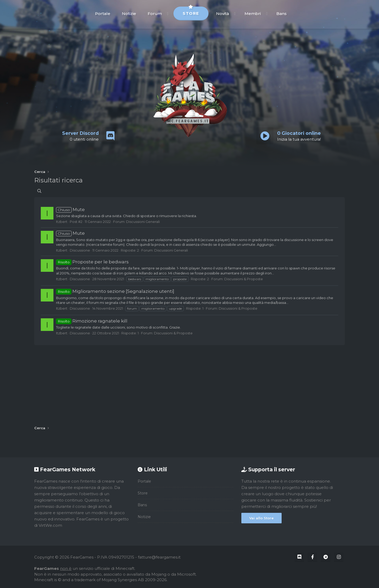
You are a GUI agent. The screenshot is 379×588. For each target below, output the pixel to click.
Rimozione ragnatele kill (92, 321)
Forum (155, 14)
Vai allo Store (261, 518)
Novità (223, 14)
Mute (70, 209)
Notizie (129, 14)
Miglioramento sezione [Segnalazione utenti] (115, 291)
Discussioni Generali (143, 222)
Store (191, 11)
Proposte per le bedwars (92, 262)
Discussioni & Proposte (244, 279)
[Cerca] (39, 191)
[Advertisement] (189, 384)
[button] (168, 14)
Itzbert (62, 222)
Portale (103, 14)
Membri (253, 14)
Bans (281, 14)
